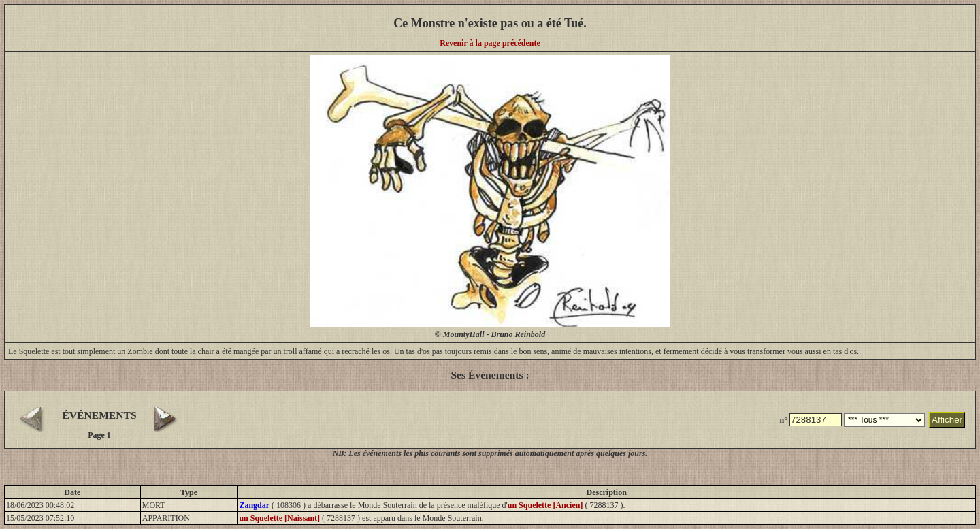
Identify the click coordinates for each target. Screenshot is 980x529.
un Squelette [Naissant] (279, 518)
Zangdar (254, 505)
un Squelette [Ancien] (545, 505)
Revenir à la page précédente (490, 43)
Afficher (947, 420)
